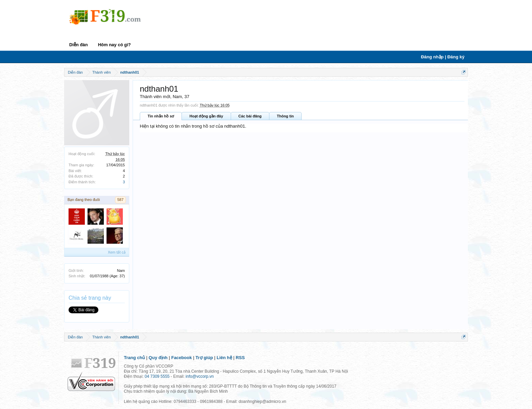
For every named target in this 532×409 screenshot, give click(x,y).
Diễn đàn (79, 45)
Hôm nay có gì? (115, 45)
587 (120, 200)
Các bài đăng (250, 116)
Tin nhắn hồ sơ (161, 116)
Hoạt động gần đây (206, 116)
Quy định (158, 358)
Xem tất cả (117, 252)
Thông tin (285, 116)
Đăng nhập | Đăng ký (443, 57)
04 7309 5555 (157, 376)
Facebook (182, 358)
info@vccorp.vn (200, 376)
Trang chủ (134, 358)
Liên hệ (224, 358)
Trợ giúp (204, 358)
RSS (240, 358)
